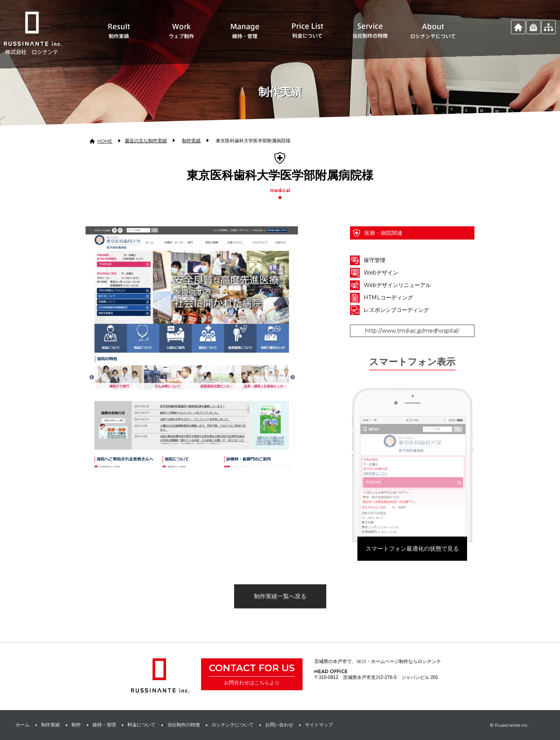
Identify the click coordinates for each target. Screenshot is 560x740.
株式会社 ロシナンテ (160, 675)
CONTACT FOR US (252, 668)
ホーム (23, 725)
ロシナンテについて (233, 725)
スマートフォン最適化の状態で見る (412, 568)
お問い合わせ (279, 725)
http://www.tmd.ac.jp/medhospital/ (412, 346)
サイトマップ (319, 725)
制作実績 (51, 725)
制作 (76, 725)
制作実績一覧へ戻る (280, 611)
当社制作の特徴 (184, 725)
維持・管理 (104, 725)
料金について (142, 725)
